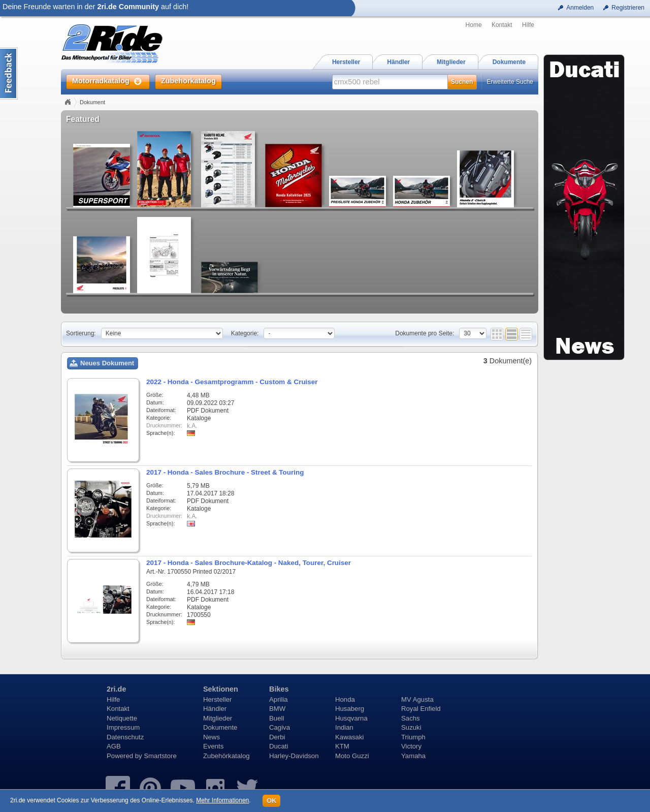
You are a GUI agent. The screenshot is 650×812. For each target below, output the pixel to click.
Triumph (413, 737)
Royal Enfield (421, 709)
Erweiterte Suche (510, 82)
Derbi (277, 737)
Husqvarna (351, 718)
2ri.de (116, 689)
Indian (344, 727)
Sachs (411, 718)
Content (9, 73)
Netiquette (122, 718)
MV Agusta (417, 699)
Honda (345, 699)
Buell (277, 718)
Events (213, 746)
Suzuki (411, 727)
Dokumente (220, 727)
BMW (277, 709)
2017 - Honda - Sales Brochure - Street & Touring (225, 472)
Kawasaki (349, 737)
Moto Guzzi (352, 756)
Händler (215, 709)
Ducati (279, 746)
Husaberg (350, 709)
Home (474, 25)
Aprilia (279, 699)
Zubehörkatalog (226, 756)
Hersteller (217, 699)
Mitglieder (218, 718)
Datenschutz (125, 737)
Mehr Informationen (222, 800)
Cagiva (280, 727)
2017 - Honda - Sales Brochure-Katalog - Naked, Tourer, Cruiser (249, 563)
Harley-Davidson (294, 756)
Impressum (123, 727)
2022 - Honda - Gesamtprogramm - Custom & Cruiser (232, 382)
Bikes (279, 689)
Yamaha (413, 756)
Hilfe (528, 25)
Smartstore (160, 756)
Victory (411, 746)
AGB (114, 746)
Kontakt (502, 25)
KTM (342, 746)
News (212, 737)
